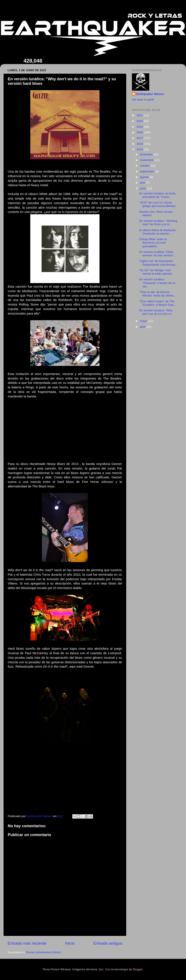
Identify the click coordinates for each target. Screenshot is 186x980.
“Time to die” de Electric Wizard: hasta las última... (158, 294)
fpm (101, 969)
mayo (144, 321)
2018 (140, 132)
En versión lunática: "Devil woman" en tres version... (157, 254)
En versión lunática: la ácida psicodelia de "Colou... (157, 195)
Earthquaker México (150, 94)
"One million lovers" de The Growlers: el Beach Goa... (158, 303)
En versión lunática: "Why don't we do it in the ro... (156, 312)
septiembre (148, 171)
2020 (140, 121)
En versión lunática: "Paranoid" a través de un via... (157, 283)
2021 (140, 115)
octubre (145, 166)
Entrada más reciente (27, 943)
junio (143, 188)
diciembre (147, 154)
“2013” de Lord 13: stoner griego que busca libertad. (158, 204)
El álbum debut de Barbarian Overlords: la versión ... (158, 232)
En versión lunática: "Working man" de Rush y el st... (158, 223)
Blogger (138, 969)
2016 (140, 144)
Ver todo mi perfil (143, 100)
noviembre (147, 160)
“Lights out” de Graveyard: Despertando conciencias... (159, 263)
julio (143, 183)
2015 (140, 149)
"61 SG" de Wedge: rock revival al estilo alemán (156, 272)
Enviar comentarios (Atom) (43, 952)
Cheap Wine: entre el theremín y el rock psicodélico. (153, 243)
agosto (145, 177)
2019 (140, 127)
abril (143, 327)
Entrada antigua (108, 943)
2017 (140, 138)
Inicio (70, 943)
